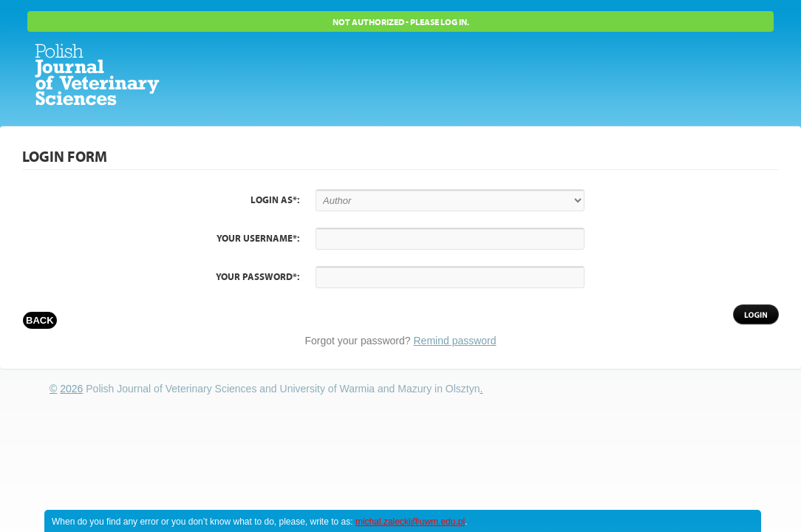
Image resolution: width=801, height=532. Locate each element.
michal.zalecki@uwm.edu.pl (410, 522)
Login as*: (275, 200)
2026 (71, 389)
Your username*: (258, 239)
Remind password (455, 341)
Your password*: (258, 277)
